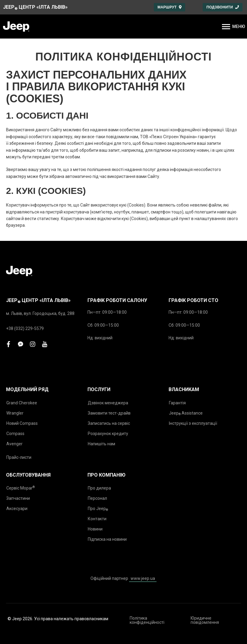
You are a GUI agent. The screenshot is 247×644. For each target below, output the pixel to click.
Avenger (14, 444)
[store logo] (16, 26)
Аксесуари (17, 509)
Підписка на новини (107, 539)
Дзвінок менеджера (108, 403)
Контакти (97, 519)
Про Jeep (98, 509)
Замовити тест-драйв (109, 413)
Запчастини (18, 498)
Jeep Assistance (186, 413)
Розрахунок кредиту (108, 434)
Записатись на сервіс (109, 423)
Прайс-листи (19, 457)
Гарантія (177, 403)
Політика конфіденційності (147, 620)
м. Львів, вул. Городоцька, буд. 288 (40, 313)
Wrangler (15, 413)
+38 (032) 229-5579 (25, 328)
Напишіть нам (101, 444)
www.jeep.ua (143, 578)
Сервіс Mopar (21, 488)
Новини (95, 529)
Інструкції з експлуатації (193, 423)
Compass (15, 434)
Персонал (97, 498)
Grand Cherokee (22, 403)
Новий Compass (22, 423)
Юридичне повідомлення (205, 620)
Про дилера (99, 488)
